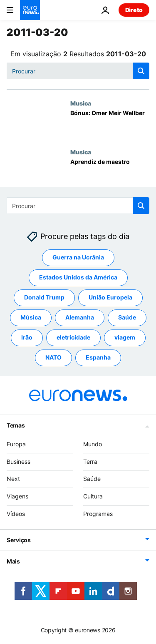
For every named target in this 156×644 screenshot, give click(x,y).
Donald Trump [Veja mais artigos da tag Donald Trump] (44, 298)
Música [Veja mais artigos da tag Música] (31, 318)
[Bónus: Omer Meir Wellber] (110, 124)
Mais (13, 561)
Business (19, 462)
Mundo (93, 444)
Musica (81, 103)
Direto (134, 10)
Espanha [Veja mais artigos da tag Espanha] (98, 358)
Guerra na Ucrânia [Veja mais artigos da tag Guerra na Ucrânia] (78, 258)
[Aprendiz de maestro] (110, 173)
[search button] (141, 71)
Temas (16, 425)
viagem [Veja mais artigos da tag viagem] (125, 338)
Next (13, 479)
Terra (90, 462)
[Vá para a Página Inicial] (30, 10)
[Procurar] (78, 71)
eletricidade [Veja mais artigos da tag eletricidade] (73, 338)
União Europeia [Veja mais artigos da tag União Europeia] (110, 298)
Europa (16, 444)
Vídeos (16, 514)
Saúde (92, 479)
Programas (98, 514)
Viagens (17, 496)
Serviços (19, 540)
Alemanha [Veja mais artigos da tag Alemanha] (80, 318)
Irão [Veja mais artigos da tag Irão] (27, 338)
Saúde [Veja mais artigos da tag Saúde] (127, 318)
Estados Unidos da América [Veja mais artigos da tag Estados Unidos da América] (78, 278)
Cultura (93, 496)
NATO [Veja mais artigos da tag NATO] (53, 358)
